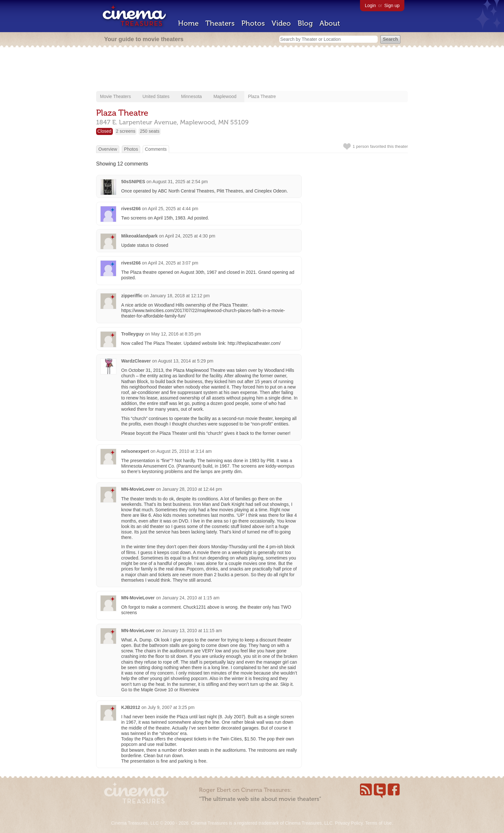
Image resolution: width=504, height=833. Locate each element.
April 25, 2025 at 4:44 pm (173, 209)
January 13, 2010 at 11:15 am (192, 631)
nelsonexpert (135, 451)
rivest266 (131, 209)
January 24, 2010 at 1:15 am (191, 598)
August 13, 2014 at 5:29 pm (186, 361)
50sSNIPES (133, 182)
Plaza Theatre (262, 96)
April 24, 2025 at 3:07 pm (173, 263)
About (330, 23)
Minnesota (191, 96)
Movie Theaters (115, 96)
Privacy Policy (349, 823)
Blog (305, 23)
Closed (104, 131)
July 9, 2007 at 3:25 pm (171, 707)
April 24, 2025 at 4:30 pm (190, 236)
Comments (156, 149)
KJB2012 (131, 707)
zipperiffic (132, 296)
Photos (253, 23)
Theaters (220, 23)
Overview (108, 149)
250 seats (150, 131)
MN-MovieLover (138, 489)
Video (281, 23)
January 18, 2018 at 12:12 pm (180, 296)
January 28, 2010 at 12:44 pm (192, 489)
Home (188, 23)
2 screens (126, 131)
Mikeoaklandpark (139, 236)
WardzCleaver (136, 361)
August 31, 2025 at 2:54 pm (180, 182)
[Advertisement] (252, 70)
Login (370, 5)
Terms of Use (378, 823)
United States (156, 96)
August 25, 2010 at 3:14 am (184, 451)
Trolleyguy (132, 334)
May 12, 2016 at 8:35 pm (176, 334)
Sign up (392, 5)
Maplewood (225, 96)
